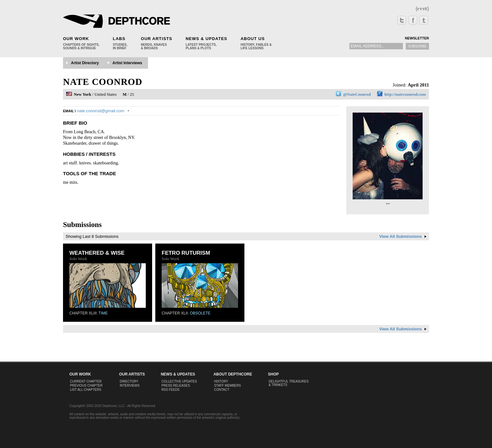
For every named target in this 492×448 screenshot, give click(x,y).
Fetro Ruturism (186, 253)
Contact (222, 390)
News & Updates (206, 39)
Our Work (76, 39)
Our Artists (157, 39)
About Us (253, 39)
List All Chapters (86, 390)
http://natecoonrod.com (405, 94)
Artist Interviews (127, 63)
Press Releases (176, 386)
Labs (119, 39)
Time (103, 313)
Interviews (130, 386)
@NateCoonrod (357, 94)
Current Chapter (86, 381)
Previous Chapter (86, 386)
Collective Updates (179, 381)
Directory (129, 381)
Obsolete (200, 313)
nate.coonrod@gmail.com (101, 111)
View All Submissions (403, 236)
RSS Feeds (170, 390)
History (221, 381)
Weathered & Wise (97, 253)
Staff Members (228, 386)
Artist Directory (85, 63)
